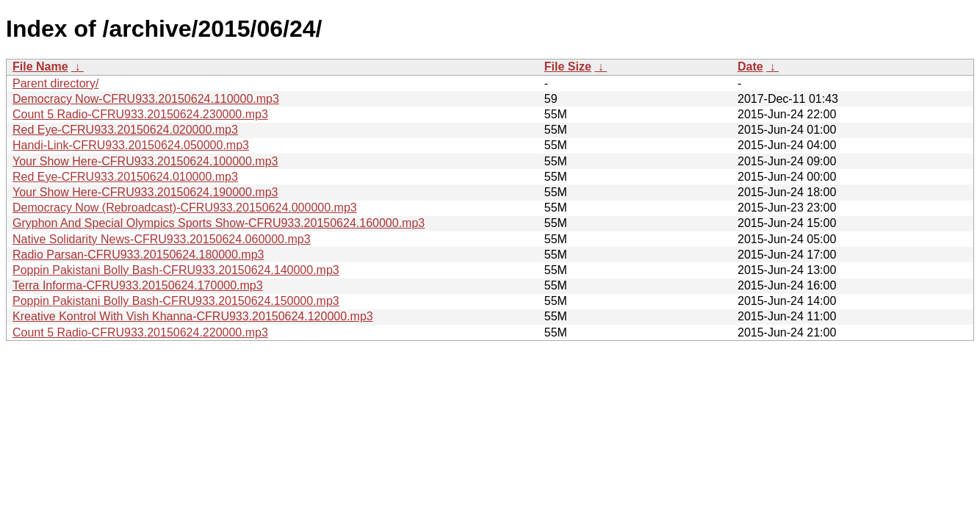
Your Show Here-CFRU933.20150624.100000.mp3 (145, 161)
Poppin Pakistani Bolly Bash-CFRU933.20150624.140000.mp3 (176, 270)
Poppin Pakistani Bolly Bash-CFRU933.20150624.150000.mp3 (176, 301)
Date (750, 66)
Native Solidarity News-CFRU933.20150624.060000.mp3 (162, 239)
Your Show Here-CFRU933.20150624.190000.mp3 (145, 192)
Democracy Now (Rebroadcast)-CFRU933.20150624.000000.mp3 (185, 208)
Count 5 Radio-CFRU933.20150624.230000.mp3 (140, 114)
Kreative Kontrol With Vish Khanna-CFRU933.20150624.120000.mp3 (193, 316)
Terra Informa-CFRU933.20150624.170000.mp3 (138, 285)
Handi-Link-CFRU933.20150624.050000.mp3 (131, 145)
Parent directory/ (55, 83)
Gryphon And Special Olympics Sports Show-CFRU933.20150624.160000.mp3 (219, 223)
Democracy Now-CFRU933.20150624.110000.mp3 (146, 99)
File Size (568, 66)
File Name (40, 66)
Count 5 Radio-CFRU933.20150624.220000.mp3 (140, 332)
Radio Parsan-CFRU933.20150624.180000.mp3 (138, 255)
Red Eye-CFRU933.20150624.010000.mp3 (125, 177)
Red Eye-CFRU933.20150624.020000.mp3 (125, 130)
